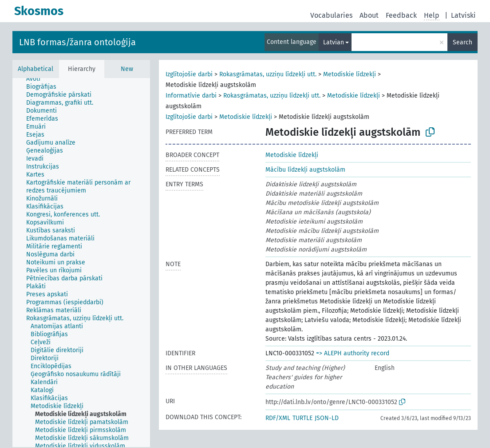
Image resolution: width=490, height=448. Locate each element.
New (127, 69)
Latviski (463, 15)
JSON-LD (327, 418)
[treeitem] (37, 79)
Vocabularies (331, 15)
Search (462, 42)
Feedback (401, 15)
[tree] (81, 263)
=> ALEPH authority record (353, 353)
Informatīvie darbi (191, 96)
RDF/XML (278, 418)
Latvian (334, 42)
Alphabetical (36, 69)
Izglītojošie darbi (189, 74)
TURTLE (302, 418)
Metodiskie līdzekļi (350, 74)
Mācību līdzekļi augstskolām (305, 170)
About (369, 15)
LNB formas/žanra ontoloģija (77, 42)
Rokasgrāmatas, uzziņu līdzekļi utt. (268, 74)
